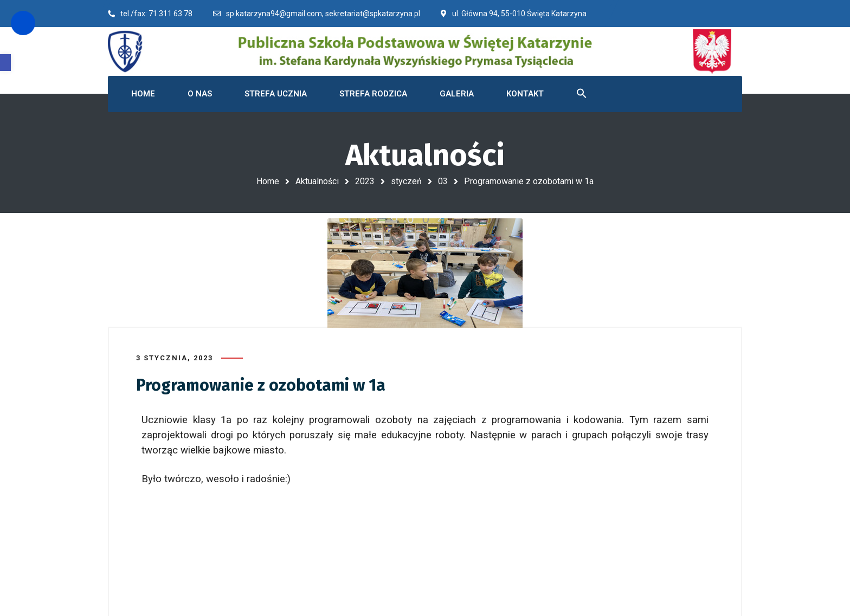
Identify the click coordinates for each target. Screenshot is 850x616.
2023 (365, 181)
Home (268, 181)
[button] (5, 63)
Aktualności (317, 181)
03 (443, 181)
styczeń (406, 181)
